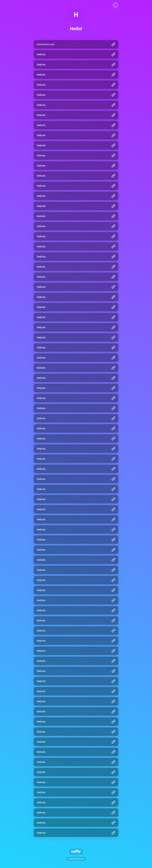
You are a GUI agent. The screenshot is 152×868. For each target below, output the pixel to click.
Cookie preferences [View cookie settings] (76, 859)
